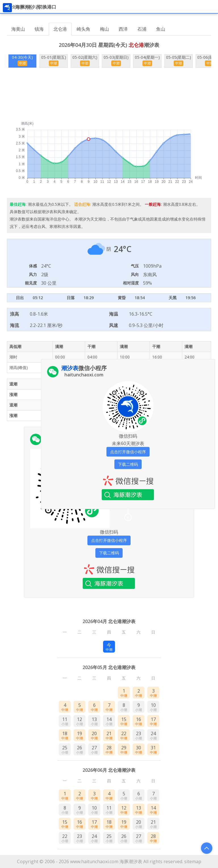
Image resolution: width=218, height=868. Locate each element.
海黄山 (18, 29)
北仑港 (60, 29)
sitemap (193, 861)
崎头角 (83, 29)
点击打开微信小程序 (109, 540)
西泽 (123, 29)
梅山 (104, 29)
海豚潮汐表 (131, 861)
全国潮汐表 (22, 7)
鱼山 (161, 29)
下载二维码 (109, 553)
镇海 (39, 29)
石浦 (142, 29)
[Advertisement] (109, 95)
